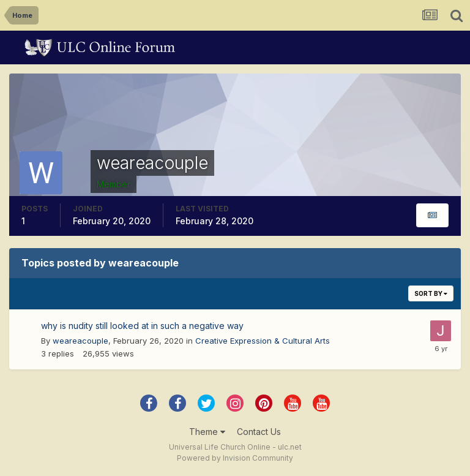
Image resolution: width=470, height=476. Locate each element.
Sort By (431, 293)
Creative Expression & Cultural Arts (263, 341)
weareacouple (80, 341)
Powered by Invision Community (235, 458)
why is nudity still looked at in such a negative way (142, 326)
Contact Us (259, 432)
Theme (207, 432)
